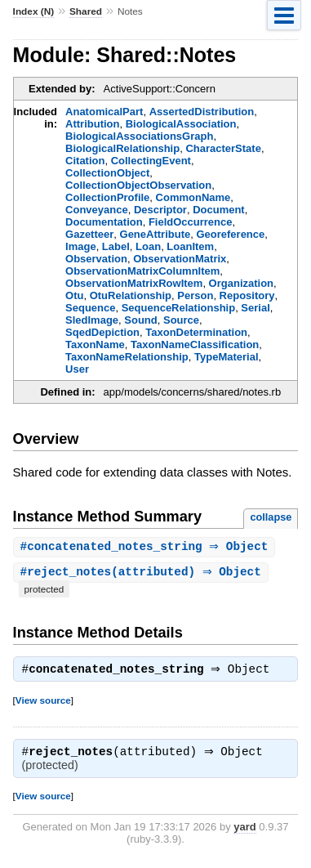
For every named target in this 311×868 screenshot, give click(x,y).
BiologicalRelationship (122, 148)
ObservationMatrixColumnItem (142, 271)
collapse (271, 517)
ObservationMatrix (180, 259)
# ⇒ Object (147, 547)
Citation (85, 161)
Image (81, 246)
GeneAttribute (155, 234)
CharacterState (223, 148)
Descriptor (160, 210)
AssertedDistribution (202, 112)
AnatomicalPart (104, 112)
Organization (241, 283)
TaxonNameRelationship (127, 357)
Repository (247, 295)
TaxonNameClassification (195, 345)
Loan (148, 246)
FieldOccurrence (191, 222)
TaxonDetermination (196, 332)
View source (43, 702)
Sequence (90, 308)
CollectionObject (107, 173)
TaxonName (95, 345)
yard (244, 831)
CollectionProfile (107, 197)
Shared (86, 11)
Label (116, 246)
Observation (96, 259)
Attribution (92, 124)
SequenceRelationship (178, 308)
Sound (140, 320)
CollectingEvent (151, 161)
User (77, 369)
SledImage (92, 320)
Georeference (230, 234)
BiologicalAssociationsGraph (139, 136)
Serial (255, 308)
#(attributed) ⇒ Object (143, 573)
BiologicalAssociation (181, 124)
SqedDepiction (102, 332)
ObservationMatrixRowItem (134, 283)
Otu (74, 295)
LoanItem (190, 246)
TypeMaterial (227, 357)
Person (195, 295)
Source (181, 320)
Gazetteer (89, 234)
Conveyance (97, 210)
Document (219, 210)
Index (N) (34, 11)
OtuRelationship (131, 295)
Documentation (104, 222)
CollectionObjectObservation (138, 185)
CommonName (193, 197)
